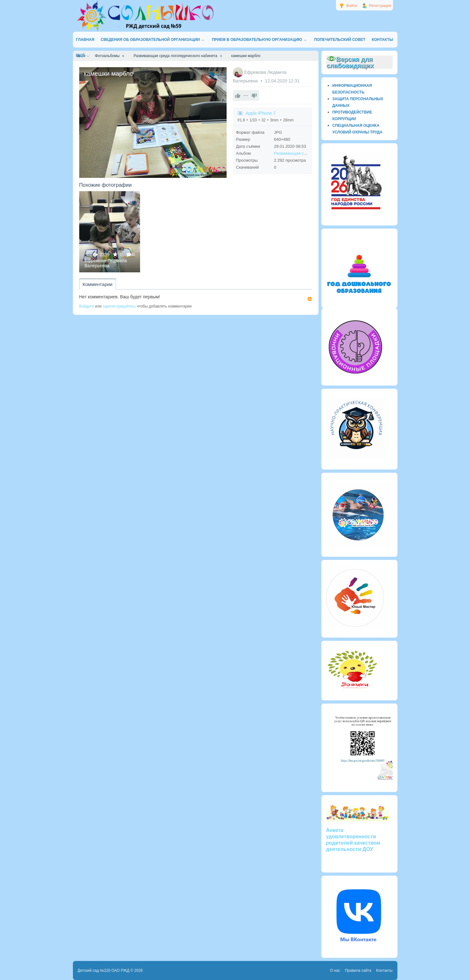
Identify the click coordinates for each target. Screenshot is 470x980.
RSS (310, 299)
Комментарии (98, 284)
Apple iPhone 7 (261, 113)
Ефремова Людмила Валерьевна (106, 263)
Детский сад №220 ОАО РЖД (104, 970)
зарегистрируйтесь (119, 306)
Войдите (87, 306)
